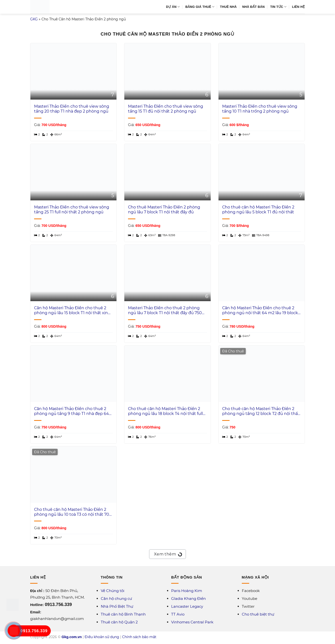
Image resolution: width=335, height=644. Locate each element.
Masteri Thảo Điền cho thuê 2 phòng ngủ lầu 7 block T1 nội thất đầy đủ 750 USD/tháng (165, 311)
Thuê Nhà (228, 7)
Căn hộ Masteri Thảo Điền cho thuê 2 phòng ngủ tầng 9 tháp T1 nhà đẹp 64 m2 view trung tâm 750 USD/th (71, 412)
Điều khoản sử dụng (102, 637)
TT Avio (178, 614)
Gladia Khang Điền (188, 599)
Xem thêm (168, 554)
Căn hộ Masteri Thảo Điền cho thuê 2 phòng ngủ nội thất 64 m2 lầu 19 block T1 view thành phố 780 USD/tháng (260, 311)
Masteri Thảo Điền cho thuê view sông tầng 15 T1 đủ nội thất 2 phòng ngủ (166, 109)
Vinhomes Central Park (192, 622)
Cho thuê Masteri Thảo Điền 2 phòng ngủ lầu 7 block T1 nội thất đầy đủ (164, 210)
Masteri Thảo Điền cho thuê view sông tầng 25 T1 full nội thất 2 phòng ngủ (72, 210)
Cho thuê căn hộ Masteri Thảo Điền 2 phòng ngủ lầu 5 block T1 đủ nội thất (258, 210)
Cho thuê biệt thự (258, 614)
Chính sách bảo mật (139, 637)
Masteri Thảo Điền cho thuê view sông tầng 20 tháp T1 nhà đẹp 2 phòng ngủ (72, 109)
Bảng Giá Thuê (200, 7)
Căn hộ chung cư (116, 599)
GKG (34, 19)
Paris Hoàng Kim (187, 591)
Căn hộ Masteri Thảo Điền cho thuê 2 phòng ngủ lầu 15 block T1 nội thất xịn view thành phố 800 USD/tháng (71, 311)
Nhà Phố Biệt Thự (117, 606)
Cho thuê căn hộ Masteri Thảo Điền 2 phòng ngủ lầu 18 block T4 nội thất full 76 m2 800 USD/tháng (165, 412)
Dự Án (173, 7)
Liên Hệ (298, 7)
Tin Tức (278, 7)
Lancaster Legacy (187, 606)
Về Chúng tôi (113, 591)
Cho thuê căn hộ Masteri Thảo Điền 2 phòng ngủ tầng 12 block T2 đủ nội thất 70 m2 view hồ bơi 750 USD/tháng (261, 412)
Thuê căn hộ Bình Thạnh (123, 614)
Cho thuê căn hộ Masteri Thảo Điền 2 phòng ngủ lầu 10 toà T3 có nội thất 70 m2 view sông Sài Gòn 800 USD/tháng (72, 512)
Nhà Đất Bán (254, 7)
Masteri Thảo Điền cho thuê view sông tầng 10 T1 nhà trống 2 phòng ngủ (260, 109)
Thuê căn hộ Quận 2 (119, 622)
